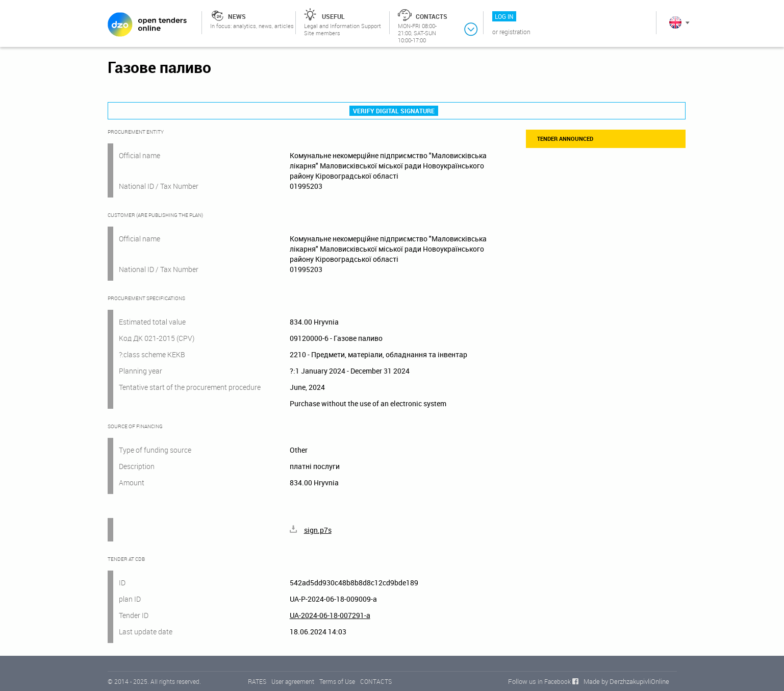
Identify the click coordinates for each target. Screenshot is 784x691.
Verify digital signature (394, 111)
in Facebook (554, 681)
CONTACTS (376, 681)
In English (675, 22)
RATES (257, 681)
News (237, 16)
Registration (515, 32)
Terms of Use (337, 681)
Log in (504, 16)
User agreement (293, 681)
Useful (333, 16)
